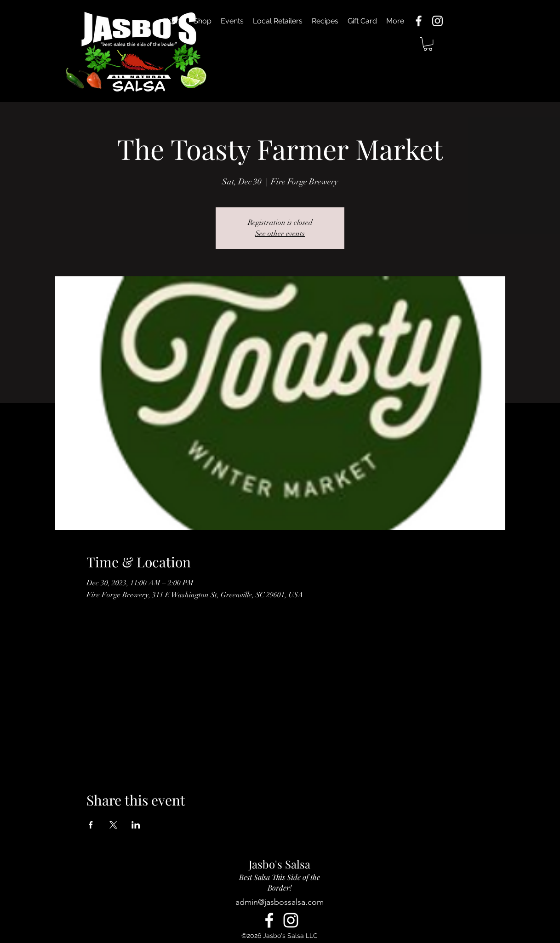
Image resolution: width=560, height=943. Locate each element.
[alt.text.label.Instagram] (437, 21)
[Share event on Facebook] (91, 825)
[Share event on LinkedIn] (136, 825)
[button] (428, 44)
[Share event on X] (113, 825)
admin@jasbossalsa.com (280, 902)
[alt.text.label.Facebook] (419, 21)
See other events (280, 234)
